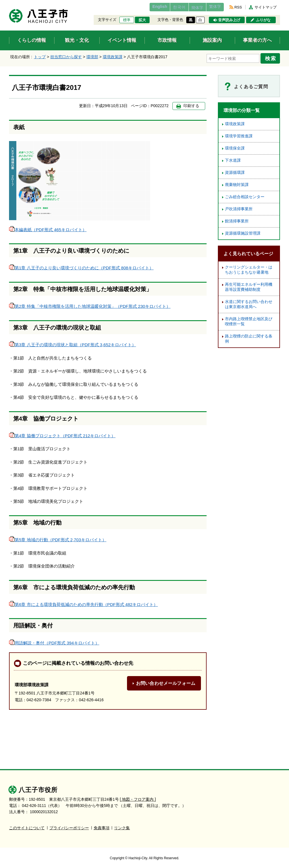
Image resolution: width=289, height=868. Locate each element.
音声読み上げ (229, 20)
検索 (272, 57)
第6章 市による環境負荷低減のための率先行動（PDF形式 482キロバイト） (83, 603)
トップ (40, 57)
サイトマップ (266, 7)
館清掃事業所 (237, 219)
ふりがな (263, 20)
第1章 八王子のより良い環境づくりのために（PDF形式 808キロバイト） (81, 266)
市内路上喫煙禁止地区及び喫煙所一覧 (249, 320)
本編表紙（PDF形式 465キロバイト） (48, 228)
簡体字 (191, 8)
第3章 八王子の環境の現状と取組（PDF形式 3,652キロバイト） (73, 343)
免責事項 (102, 826)
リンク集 (122, 826)
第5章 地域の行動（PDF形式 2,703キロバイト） (58, 538)
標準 (127, 20)
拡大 (142, 20)
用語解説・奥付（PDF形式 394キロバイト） (54, 641)
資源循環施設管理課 (243, 232)
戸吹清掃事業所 (239, 207)
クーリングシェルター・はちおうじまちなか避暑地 (249, 268)
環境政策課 (113, 57)
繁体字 (213, 7)
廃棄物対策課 (237, 183)
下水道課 (233, 159)
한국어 (168, 7)
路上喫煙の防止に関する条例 (249, 337)
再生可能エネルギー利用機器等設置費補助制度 (249, 285)
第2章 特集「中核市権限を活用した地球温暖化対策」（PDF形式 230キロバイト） (90, 305)
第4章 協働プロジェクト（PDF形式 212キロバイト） (62, 434)
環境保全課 (235, 147)
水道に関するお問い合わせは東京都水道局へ (249, 303)
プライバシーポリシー (69, 826)
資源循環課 (235, 171)
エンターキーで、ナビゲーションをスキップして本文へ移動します (9, 4)
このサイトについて (27, 826)
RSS (238, 7)
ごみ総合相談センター (245, 195)
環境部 (92, 57)
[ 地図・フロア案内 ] (138, 797)
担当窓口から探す (66, 57)
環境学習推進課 (239, 134)
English (145, 7)
